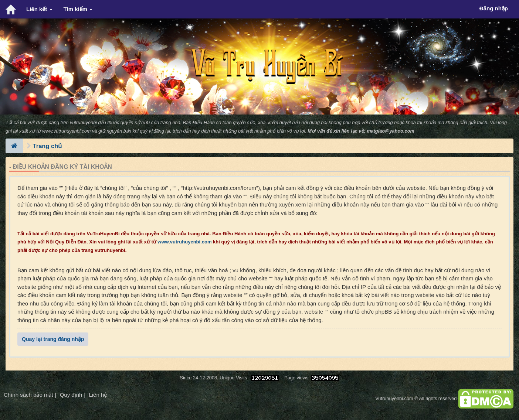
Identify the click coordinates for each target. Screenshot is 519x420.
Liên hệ (98, 395)
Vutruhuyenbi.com (394, 398)
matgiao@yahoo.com (391, 131)
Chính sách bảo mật (28, 395)
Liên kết (39, 9)
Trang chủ (48, 146)
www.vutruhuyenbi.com (66, 131)
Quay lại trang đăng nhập (53, 339)
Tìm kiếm (78, 9)
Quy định (71, 395)
